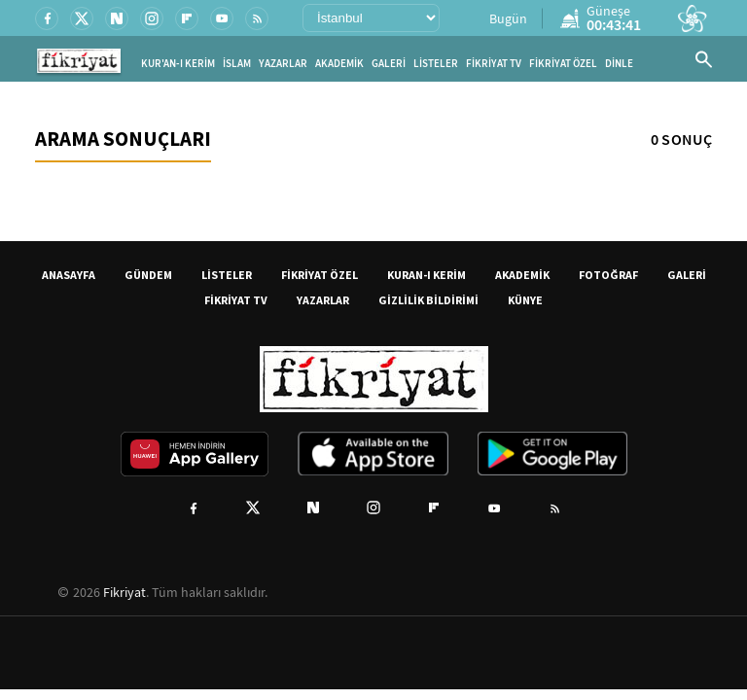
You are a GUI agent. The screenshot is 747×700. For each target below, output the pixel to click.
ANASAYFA (69, 275)
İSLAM (237, 64)
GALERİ (389, 64)
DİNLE (619, 64)
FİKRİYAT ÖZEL (563, 64)
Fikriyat (124, 592)
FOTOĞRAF (608, 275)
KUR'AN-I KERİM (178, 64)
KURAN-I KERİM (427, 275)
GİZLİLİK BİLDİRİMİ (428, 300)
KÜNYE (525, 300)
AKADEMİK (339, 64)
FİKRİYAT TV (494, 64)
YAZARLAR (283, 64)
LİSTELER (436, 64)
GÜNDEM (148, 275)
